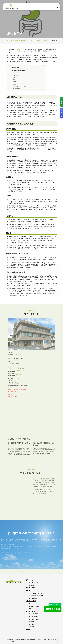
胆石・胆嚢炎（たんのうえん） (20, 86)
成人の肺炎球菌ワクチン (36, 598)
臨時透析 (32, 622)
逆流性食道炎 (16, 73)
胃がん (14, 80)
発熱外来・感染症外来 (35, 614)
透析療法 (32, 627)
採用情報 (28, 629)
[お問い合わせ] (62, 113)
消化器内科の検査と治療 (18, 88)
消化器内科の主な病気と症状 (18, 70)
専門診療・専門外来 (31, 611)
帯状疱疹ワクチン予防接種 (36, 596)
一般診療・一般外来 (31, 601)
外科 (30, 609)
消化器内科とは (15, 67)
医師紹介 (32, 585)
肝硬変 (14, 84)
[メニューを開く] (59, 5)
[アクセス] (62, 102)
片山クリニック (21, 49)
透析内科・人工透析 (34, 619)
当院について (29, 580)
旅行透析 (32, 624)
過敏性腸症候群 (16, 75)
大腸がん (15, 77)
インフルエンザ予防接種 (36, 593)
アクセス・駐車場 (30, 588)
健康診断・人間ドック (35, 616)
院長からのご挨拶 (34, 583)
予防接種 (28, 590)
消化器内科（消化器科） (36, 606)
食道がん (15, 82)
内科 (30, 603)
